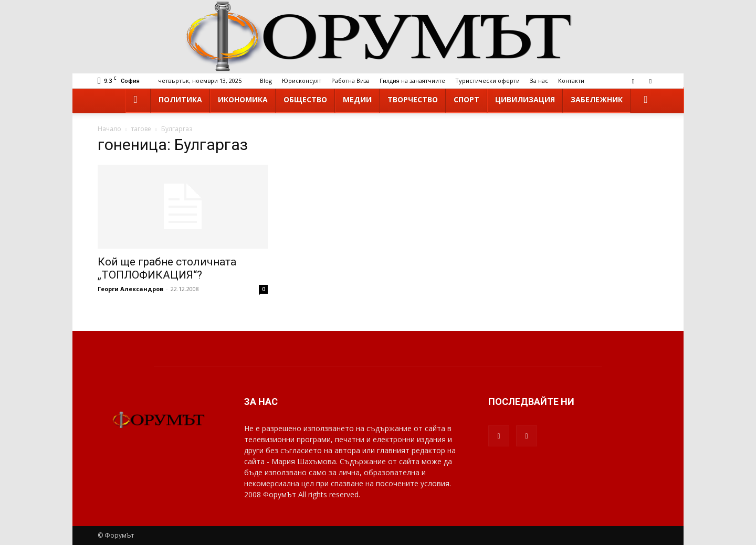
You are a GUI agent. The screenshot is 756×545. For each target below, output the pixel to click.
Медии (357, 99)
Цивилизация (525, 99)
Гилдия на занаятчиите (412, 81)
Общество (305, 99)
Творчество (413, 99)
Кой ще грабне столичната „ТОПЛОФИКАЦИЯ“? (167, 268)
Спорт (466, 99)
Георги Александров (130, 289)
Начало (109, 129)
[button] (646, 100)
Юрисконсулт (302, 81)
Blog (266, 81)
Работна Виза (350, 81)
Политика (180, 99)
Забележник (597, 99)
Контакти (571, 81)
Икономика (243, 99)
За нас (539, 81)
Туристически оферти (487, 81)
